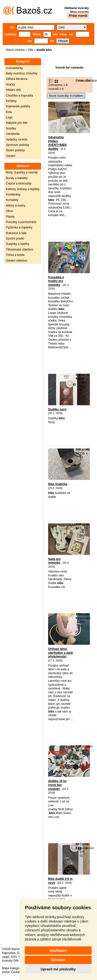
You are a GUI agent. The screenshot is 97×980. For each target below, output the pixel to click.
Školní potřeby (15, 150)
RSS (14, 957)
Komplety (12, 200)
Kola (9, 112)
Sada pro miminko (54, 561)
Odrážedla (13, 134)
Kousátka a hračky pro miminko (56, 281)
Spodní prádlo (15, 238)
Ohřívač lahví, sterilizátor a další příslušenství (61, 653)
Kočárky (11, 101)
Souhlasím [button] (58, 951)
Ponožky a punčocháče (21, 222)
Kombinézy (13, 195)
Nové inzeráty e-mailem (66, 96)
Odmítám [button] (58, 960)
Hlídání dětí (13, 90)
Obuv (9, 211)
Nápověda (9, 953)
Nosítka (11, 128)
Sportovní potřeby (18, 145)
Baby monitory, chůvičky (22, 73)
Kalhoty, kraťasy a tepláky (23, 189)
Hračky (10, 84)
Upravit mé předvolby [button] (58, 969)
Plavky (10, 217)
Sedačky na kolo (17, 140)
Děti (30, 50)
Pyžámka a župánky (19, 227)
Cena (79, 81)
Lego (9, 117)
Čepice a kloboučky (19, 183)
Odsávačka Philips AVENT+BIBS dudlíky (57, 143)
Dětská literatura (17, 79)
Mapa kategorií (12, 968)
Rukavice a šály (16, 233)
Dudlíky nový (57, 409)
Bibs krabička (58, 484)
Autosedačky (14, 68)
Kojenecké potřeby (18, 106)
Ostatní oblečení (17, 261)
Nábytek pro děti (17, 123)
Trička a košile (15, 255)
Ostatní (11, 156)
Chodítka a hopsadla (19, 96)
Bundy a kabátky (17, 178)
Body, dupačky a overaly (22, 172)
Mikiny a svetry (16, 206)
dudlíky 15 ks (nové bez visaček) (57, 785)
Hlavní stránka (15, 50)
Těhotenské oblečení (20, 250)
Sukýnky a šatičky (18, 244)
